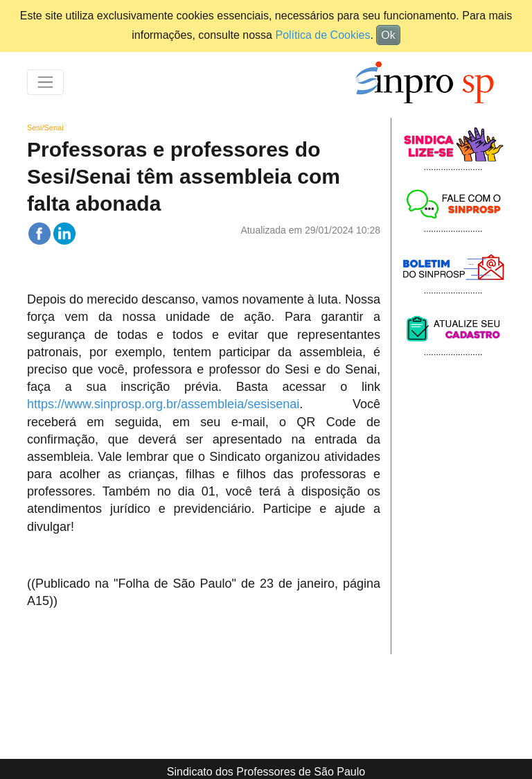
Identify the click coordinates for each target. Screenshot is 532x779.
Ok (388, 35)
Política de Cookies (322, 35)
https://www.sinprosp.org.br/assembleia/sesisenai (163, 404)
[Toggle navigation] (45, 82)
